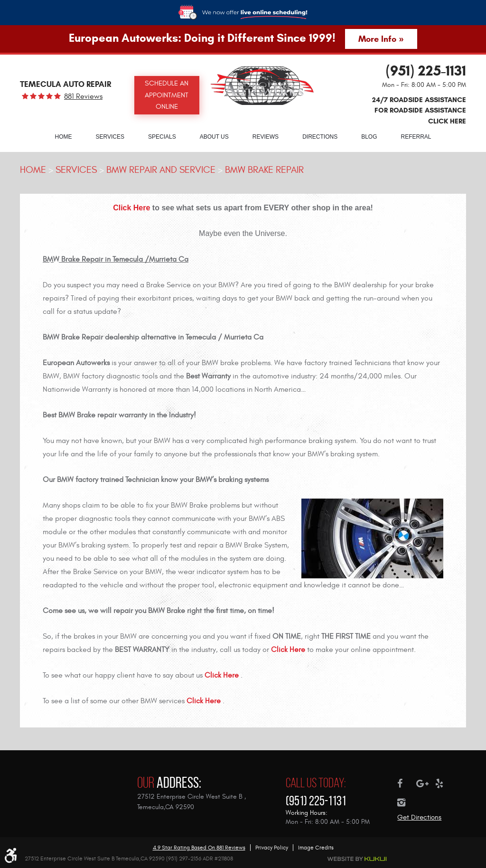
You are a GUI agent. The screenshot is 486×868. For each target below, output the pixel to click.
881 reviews (83, 96)
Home (63, 137)
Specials (162, 137)
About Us (214, 137)
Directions (320, 137)
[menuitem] (63, 136)
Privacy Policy (272, 848)
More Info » (381, 39)
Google (426, 783)
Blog (369, 137)
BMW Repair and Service (161, 170)
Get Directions (419, 817)
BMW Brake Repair (264, 170)
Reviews (266, 137)
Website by (357, 859)
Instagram (407, 802)
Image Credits (316, 848)
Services (110, 137)
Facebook (407, 783)
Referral (416, 137)
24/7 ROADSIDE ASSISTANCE (419, 110)
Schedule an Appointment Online (167, 95)
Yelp (445, 783)
